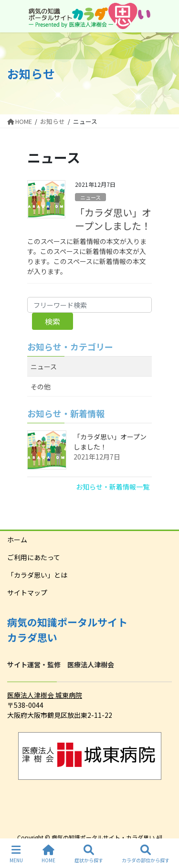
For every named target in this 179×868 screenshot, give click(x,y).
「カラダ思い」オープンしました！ (113, 219)
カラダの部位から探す (146, 854)
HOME (48, 854)
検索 (53, 321)
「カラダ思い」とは (37, 575)
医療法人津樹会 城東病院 (45, 695)
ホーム (17, 540)
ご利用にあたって (34, 557)
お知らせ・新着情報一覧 (113, 487)
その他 (41, 387)
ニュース (90, 197)
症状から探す (89, 854)
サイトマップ (27, 592)
